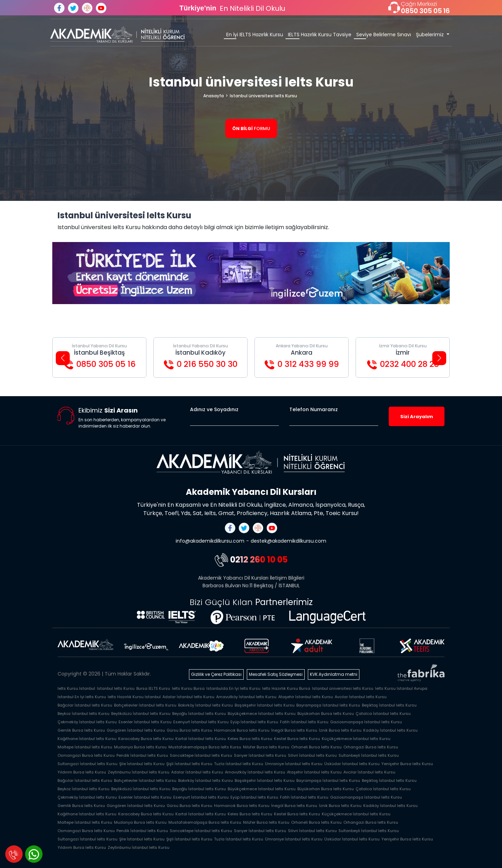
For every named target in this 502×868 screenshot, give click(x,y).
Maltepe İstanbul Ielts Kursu (85, 747)
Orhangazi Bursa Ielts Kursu (371, 747)
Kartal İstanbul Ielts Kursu (201, 739)
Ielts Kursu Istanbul (76, 688)
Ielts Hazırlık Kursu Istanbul (134, 697)
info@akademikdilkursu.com (210, 541)
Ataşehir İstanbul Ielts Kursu (306, 697)
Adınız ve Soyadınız (214, 410)
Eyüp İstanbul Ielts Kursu (254, 722)
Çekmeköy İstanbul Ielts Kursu (87, 722)
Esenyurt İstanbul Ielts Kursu (201, 722)
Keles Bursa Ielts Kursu (250, 739)
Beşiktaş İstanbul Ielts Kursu (389, 705)
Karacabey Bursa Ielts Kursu (146, 739)
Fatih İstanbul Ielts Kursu (304, 722)
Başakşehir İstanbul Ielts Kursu (265, 705)
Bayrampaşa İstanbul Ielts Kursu (328, 705)
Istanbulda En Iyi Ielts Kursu (233, 688)
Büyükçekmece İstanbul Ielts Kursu (262, 714)
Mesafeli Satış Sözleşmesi (276, 674)
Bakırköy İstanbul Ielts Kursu (206, 705)
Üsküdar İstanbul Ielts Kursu (352, 764)
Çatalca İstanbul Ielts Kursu (383, 714)
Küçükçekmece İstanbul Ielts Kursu (356, 739)
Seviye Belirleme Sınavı (384, 35)
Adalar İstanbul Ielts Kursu (188, 697)
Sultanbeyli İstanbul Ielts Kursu (369, 755)
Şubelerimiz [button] (431, 35)
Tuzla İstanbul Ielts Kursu (239, 764)
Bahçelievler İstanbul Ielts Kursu (145, 705)
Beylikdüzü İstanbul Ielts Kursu (141, 714)
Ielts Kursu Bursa (188, 688)
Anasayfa (214, 96)
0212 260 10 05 (251, 560)
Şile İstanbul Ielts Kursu (142, 764)
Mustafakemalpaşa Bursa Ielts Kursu (205, 747)
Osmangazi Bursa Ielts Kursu (86, 755)
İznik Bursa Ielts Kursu (340, 730)
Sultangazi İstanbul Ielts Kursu (88, 764)
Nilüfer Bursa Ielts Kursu (266, 747)
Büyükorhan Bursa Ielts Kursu (326, 714)
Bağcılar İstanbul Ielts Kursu (85, 705)
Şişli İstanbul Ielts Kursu (189, 764)
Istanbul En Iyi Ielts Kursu (82, 697)
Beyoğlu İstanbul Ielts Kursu (199, 714)
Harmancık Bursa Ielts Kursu (242, 730)
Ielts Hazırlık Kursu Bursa (286, 688)
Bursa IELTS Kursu (153, 688)
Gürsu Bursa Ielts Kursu (189, 730)
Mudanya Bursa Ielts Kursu (140, 747)
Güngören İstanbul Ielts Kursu (136, 730)
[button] (63, 358)
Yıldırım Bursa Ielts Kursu (82, 772)
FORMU (251, 129)
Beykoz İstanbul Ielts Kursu (83, 714)
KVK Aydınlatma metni (334, 674)
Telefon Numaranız (314, 410)
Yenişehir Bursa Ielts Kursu (407, 764)
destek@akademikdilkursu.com (288, 541)
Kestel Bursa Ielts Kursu (297, 739)
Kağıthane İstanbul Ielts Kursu (87, 739)
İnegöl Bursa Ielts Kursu (294, 730)
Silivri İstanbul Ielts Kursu (312, 755)
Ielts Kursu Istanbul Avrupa (401, 688)
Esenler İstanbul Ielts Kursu (145, 722)
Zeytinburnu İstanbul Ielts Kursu (139, 772)
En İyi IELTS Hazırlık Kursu (255, 35)
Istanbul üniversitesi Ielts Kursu (263, 96)
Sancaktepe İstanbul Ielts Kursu (201, 755)
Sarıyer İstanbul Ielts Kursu (260, 755)
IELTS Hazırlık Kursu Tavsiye (320, 35)
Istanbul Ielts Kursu (116, 688)
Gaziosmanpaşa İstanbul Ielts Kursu (366, 722)
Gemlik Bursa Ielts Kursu (81, 730)
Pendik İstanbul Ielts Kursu (142, 755)
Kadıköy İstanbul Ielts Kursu (390, 730)
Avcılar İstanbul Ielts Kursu (361, 697)
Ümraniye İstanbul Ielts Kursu (294, 764)
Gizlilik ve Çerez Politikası (216, 674)
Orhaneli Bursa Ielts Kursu (316, 747)
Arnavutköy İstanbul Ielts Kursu (246, 697)
